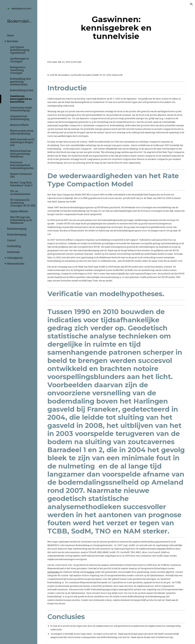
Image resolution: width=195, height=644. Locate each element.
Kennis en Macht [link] (19, 125)
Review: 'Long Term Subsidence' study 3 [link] (21, 184)
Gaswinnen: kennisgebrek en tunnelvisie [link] (21, 99)
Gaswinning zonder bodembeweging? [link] (21, 109)
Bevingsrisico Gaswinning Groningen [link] (18, 70)
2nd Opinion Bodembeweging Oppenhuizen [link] (20, 50)
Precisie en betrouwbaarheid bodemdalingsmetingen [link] (23, 165)
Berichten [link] (13, 41)
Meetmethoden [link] (16, 264)
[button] (191, 4)
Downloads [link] (13, 252)
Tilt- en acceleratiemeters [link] (20, 193)
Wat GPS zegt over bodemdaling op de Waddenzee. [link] (21, 220)
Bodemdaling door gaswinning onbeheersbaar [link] (21, 82)
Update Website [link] (19, 211)
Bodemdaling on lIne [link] (22, 90)
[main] (116, 28)
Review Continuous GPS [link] (21, 175)
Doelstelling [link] (14, 246)
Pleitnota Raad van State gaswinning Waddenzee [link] (21, 154)
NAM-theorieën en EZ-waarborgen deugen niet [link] (23, 142)
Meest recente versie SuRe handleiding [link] (22, 132)
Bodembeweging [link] (17, 229)
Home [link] (11, 35)
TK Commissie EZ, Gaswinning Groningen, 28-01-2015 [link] (23, 203)
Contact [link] (11, 240)
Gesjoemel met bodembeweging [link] (20, 118)
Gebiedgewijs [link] (15, 258)
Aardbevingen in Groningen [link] (20, 60)
